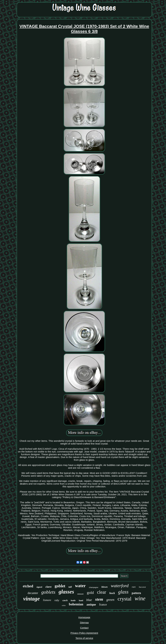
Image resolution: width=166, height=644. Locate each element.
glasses (66, 592)
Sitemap (84, 622)
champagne (94, 587)
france (103, 604)
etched (28, 586)
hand (81, 600)
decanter (33, 593)
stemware (80, 594)
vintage (31, 599)
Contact (84, 628)
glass (123, 592)
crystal (124, 599)
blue (89, 600)
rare (134, 587)
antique (91, 605)
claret (48, 587)
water (80, 586)
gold (90, 593)
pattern (136, 593)
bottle (73, 600)
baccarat (142, 587)
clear (101, 592)
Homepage (84, 617)
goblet (60, 586)
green (110, 600)
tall (70, 587)
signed (39, 587)
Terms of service (84, 638)
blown (105, 587)
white (64, 605)
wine (140, 598)
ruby (57, 600)
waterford (120, 586)
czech (65, 600)
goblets (48, 592)
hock (112, 593)
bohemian (76, 604)
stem (99, 599)
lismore (47, 600)
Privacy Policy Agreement (84, 633)
